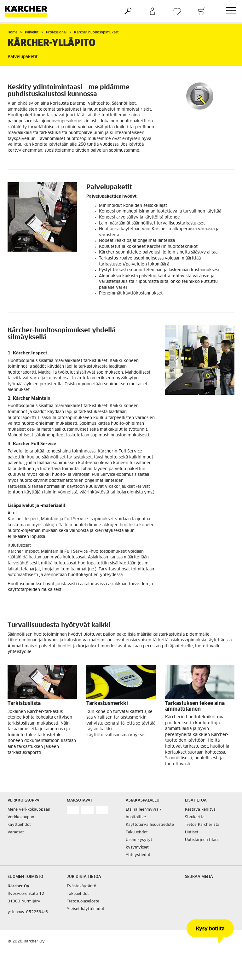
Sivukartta (195, 817)
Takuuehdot (137, 832)
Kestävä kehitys (200, 810)
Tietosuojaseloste (83, 901)
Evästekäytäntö (81, 886)
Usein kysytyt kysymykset (139, 844)
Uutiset (192, 832)
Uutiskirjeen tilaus (202, 840)
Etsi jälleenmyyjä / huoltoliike (144, 814)
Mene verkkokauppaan (29, 810)
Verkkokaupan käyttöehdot (21, 821)
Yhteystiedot (138, 855)
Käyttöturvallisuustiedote (150, 825)
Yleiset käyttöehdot (86, 909)
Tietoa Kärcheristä (202, 825)
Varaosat (16, 832)
